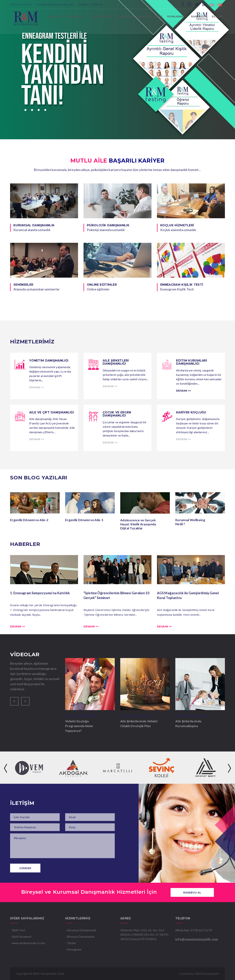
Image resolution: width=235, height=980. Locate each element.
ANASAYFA (55, 16)
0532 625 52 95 (21, 4)
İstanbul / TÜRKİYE (91, 4)
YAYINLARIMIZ (177, 16)
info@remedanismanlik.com (55, 4)
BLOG (159, 16)
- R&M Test (18, 930)
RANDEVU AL (199, 16)
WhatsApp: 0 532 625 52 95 (194, 930)
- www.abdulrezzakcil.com (28, 943)
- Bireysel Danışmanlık (80, 936)
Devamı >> (18, 627)
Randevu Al (192, 893)
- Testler (71, 943)
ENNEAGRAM (125, 16)
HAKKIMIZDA (76, 16)
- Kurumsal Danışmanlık (81, 930)
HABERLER (144, 16)
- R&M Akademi (21, 936)
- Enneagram (73, 949)
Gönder (25, 868)
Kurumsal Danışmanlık (83, 715)
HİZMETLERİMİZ (101, 16)
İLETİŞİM (217, 16)
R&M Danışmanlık (207, 973)
